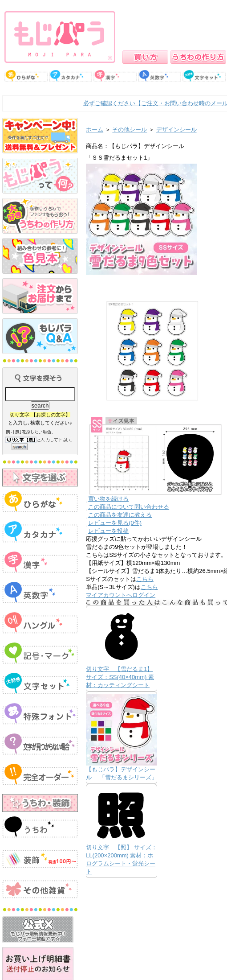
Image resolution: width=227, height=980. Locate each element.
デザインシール (176, 130)
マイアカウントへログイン (121, 595)
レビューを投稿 (108, 531)
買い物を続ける (108, 499)
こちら (145, 579)
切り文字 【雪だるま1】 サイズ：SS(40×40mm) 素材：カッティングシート (120, 677)
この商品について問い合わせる (129, 507)
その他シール (130, 130)
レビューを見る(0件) (115, 523)
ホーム (95, 130)
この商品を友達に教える (120, 515)
